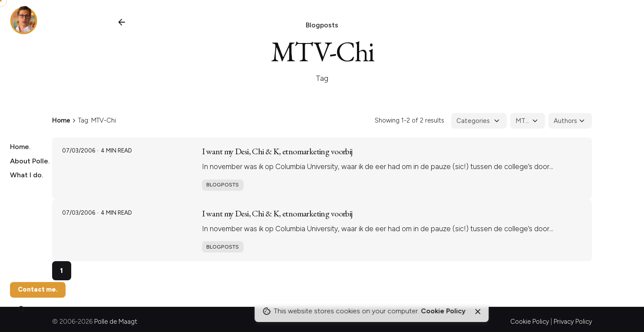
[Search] (22, 310)
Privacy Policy (573, 322)
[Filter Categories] (479, 121)
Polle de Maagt (116, 322)
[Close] (478, 312)
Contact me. (38, 289)
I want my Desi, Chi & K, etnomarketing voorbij (277, 151)
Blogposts (322, 25)
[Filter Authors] (570, 121)
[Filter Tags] (528, 121)
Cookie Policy (530, 322)
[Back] (122, 22)
